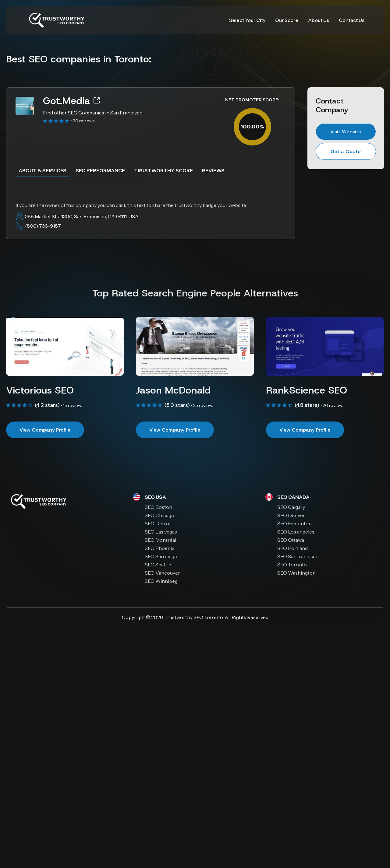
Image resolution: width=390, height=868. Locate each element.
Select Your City (247, 20)
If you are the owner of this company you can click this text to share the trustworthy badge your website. (131, 205)
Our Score (287, 20)
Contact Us (352, 20)
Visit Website (346, 132)
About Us (319, 20)
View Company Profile (45, 430)
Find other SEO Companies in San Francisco (93, 113)
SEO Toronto (208, 617)
